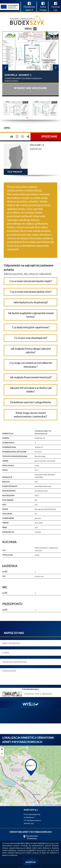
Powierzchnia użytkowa (14, 452)
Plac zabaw (8, 500)
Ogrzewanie (8, 518)
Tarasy (5, 523)
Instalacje (7, 477)
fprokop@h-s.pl (37, 145)
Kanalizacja (8, 532)
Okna (5, 470)
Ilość (5, 572)
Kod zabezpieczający (31, 689)
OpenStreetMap (48, 805)
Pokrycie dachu (10, 486)
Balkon (6, 482)
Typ (4, 550)
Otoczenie (7, 514)
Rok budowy (8, 495)
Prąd (5, 527)
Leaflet (36, 805)
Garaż (5, 461)
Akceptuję (31, 862)
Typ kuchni (7, 555)
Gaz (4, 505)
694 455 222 (36, 149)
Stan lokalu (8, 465)
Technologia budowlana (15, 456)
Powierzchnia (9, 447)
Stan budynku (9, 491)
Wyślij (31, 704)
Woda (5, 509)
